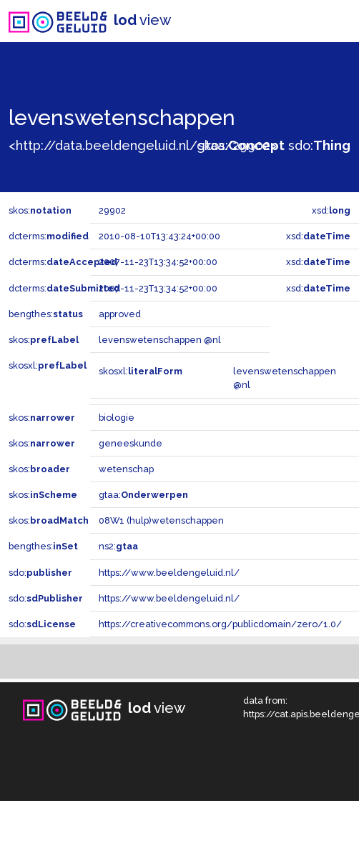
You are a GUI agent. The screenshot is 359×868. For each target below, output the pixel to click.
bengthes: (46, 314)
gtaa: (143, 495)
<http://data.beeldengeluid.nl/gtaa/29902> (143, 145)
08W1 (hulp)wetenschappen (161, 520)
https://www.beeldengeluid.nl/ (169, 573)
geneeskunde (131, 443)
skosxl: (48, 365)
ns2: (118, 546)
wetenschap (126, 469)
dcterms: (49, 236)
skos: (241, 145)
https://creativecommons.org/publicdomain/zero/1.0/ (220, 624)
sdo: (319, 145)
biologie (117, 418)
